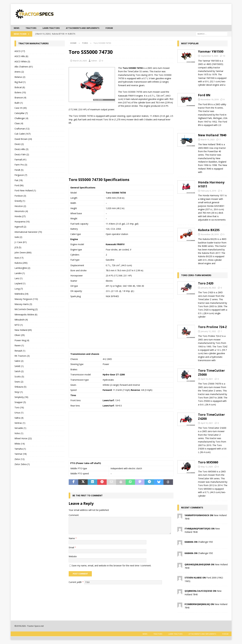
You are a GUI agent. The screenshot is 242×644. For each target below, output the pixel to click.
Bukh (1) (19, 103)
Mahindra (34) (21, 294)
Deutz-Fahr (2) (22, 155)
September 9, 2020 (209, 56)
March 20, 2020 (80, 61)
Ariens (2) (19, 72)
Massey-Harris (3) (23, 304)
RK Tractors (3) (22, 356)
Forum (117, 28)
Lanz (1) (19, 279)
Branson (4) (20, 98)
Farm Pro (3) (21, 165)
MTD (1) (19, 325)
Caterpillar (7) (21, 113)
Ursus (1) (19, 413)
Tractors (32, 28)
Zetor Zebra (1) (22, 465)
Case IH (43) (21, 108)
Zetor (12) (20, 459)
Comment (74, 515)
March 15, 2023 (208, 140)
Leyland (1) (20, 284)
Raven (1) (19, 346)
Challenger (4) (21, 119)
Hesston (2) (20, 206)
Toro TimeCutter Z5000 (211, 373)
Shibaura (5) (20, 387)
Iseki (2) (18, 237)
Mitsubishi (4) (21, 320)
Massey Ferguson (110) (26, 299)
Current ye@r (76, 582)
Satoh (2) (19, 372)
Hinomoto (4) (21, 211)
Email (72, 548)
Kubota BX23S (209, 230)
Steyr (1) (19, 392)
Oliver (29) (20, 335)
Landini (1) (20, 274)
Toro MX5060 (208, 463)
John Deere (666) (23, 253)
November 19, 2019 (210, 100)
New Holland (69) (23, 330)
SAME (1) (19, 366)
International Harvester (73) (28, 232)
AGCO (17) (20, 51)
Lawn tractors (54, 28)
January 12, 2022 (208, 332)
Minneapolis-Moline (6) (26, 315)
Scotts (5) (19, 377)
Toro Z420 (206, 284)
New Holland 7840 (212, 135)
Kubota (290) (21, 263)
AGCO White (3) (22, 62)
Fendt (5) (19, 170)
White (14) (20, 444)
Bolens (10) (20, 93)
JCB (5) (18, 248)
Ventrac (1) (20, 423)
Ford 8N (204, 95)
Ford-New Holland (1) (25, 191)
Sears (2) (19, 382)
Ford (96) (19, 186)
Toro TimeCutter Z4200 (211, 417)
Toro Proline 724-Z (212, 327)
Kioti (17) (19, 258)
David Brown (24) (23, 139)
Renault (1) (20, 351)
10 (224, 56)
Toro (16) (19, 408)
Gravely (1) (20, 201)
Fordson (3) (20, 196)
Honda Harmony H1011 (211, 185)
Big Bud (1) (20, 82)
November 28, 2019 (210, 235)
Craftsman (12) (22, 129)
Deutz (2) (19, 144)
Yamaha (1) (20, 449)
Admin (94, 61)
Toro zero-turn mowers (196, 276)
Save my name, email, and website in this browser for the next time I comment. (112, 566)
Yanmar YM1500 (211, 52)
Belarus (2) (20, 77)
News (17, 28)
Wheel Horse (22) (23, 439)
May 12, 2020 (207, 467)
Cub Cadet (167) (23, 134)
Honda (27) (20, 217)
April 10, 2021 (207, 379)
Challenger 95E (205, 542)
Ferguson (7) (21, 175)
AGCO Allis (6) (21, 57)
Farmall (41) (20, 160)
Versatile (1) (20, 428)
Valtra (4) (19, 418)
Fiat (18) (19, 181)
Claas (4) (19, 124)
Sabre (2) (19, 361)
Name (72, 539)
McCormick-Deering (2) (26, 310)
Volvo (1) (19, 434)
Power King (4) (22, 341)
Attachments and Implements (88, 28)
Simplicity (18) (21, 397)
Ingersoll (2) (20, 227)
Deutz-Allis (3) (21, 149)
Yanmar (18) (21, 454)
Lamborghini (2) (22, 268)
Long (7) (19, 289)
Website (73, 557)
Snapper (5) (20, 403)
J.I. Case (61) (21, 242)
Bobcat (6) (20, 88)
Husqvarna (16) (22, 222)
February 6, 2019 (208, 191)
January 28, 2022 (208, 288)
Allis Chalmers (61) (24, 67)
